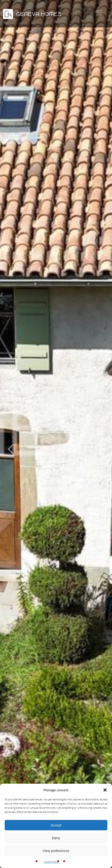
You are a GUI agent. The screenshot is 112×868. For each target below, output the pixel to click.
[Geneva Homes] (32, 20)
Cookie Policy (52, 862)
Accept (56, 825)
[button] (105, 790)
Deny (56, 838)
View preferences (56, 851)
